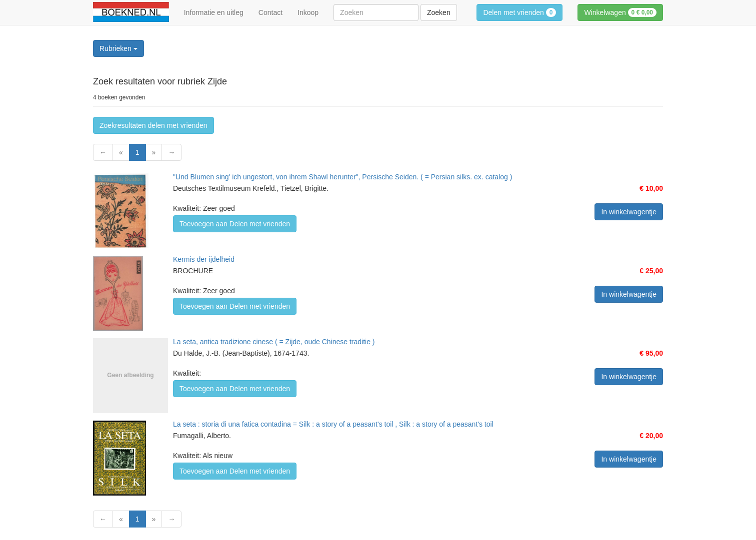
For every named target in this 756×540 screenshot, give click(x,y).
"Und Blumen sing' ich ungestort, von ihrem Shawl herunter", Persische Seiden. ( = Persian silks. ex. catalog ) (342, 177)
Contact (270, 12)
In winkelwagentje (629, 212)
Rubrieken (118, 48)
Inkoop (308, 12)
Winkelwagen (620, 12)
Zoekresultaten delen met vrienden (153, 125)
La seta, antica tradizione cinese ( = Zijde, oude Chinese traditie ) (274, 342)
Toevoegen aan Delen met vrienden (235, 224)
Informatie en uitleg (214, 12)
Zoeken (439, 12)
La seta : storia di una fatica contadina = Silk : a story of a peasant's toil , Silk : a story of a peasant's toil (333, 424)
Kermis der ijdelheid (204, 259)
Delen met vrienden (519, 12)
